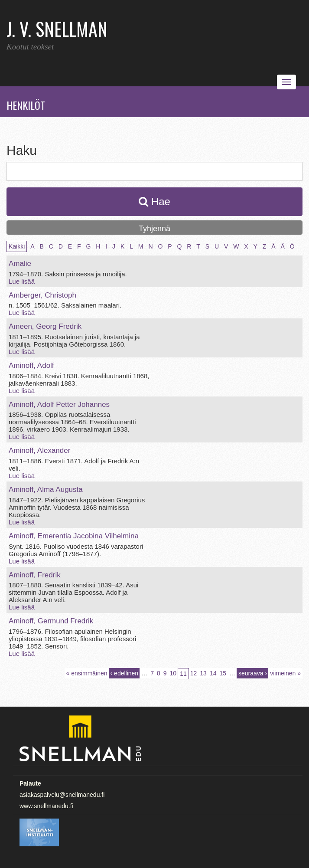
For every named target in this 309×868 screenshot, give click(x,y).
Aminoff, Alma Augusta (46, 490)
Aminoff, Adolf (31, 365)
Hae (154, 201)
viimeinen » (285, 673)
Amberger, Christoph (42, 295)
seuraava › (253, 673)
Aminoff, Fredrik (35, 575)
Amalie (20, 264)
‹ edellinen (125, 673)
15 (223, 673)
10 (173, 673)
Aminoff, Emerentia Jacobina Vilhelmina (74, 536)
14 (213, 673)
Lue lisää (22, 281)
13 (203, 673)
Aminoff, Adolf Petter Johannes (59, 405)
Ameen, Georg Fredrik (45, 326)
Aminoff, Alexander (39, 450)
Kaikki (17, 246)
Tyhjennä (154, 229)
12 (194, 673)
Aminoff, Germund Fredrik (51, 621)
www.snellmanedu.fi (46, 806)
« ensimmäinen (87, 673)
